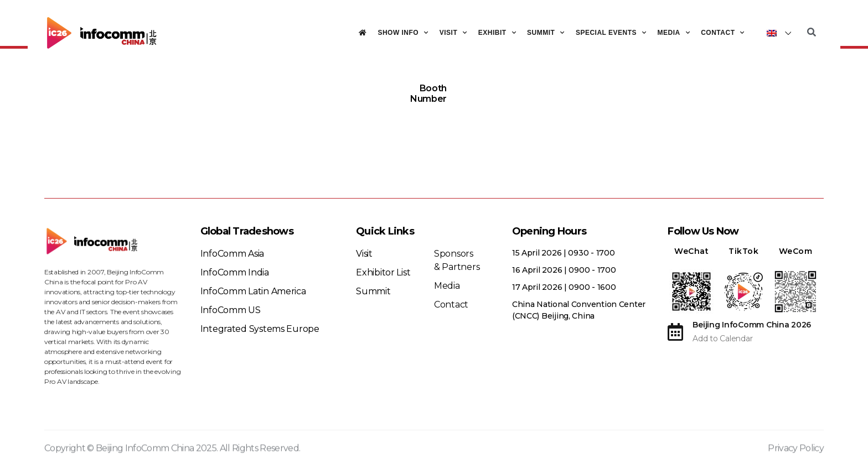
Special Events (611, 33)
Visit (453, 33)
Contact (723, 33)
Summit (546, 33)
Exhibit (497, 33)
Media (674, 33)
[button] (811, 33)
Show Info (403, 33)
